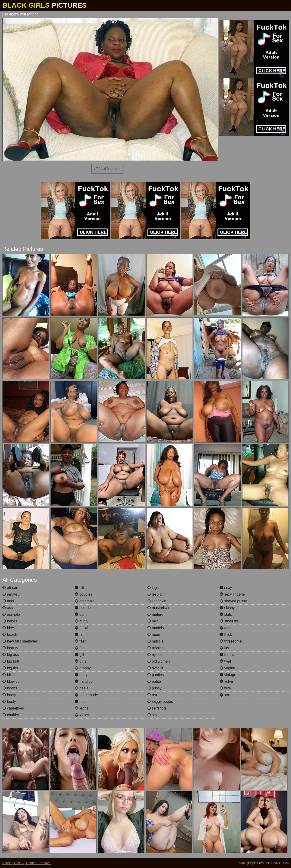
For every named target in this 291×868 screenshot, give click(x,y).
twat (225, 661)
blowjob (11, 681)
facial (81, 628)
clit (79, 588)
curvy (81, 621)
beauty (10, 648)
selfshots (157, 708)
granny (83, 668)
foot (80, 648)
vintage (228, 675)
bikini (9, 675)
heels (81, 688)
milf (152, 621)
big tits (10, 668)
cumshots (85, 608)
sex (152, 715)
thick (226, 635)
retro (153, 695)
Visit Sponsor (107, 169)
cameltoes (13, 708)
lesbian (155, 594)
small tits (229, 621)
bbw (8, 628)
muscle (155, 641)
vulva (226, 681)
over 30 (156, 668)
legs (153, 588)
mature (155, 614)
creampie (85, 601)
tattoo (227, 628)
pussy (154, 688)
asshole (11, 614)
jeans (81, 708)
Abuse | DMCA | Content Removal (27, 863)
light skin (157, 601)
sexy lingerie (232, 594)
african (10, 588)
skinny (227, 608)
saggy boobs (160, 702)
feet (80, 641)
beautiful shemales (20, 641)
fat (79, 635)
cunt (81, 614)
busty (9, 702)
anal (8, 601)
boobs (10, 688)
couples (83, 594)
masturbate (159, 608)
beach (10, 635)
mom (154, 635)
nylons (155, 655)
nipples (155, 648)
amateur (11, 594)
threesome (231, 641)
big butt (11, 661)
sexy (226, 588)
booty (9, 695)
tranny (227, 655)
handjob (84, 681)
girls (80, 661)
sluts (226, 614)
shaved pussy (233, 601)
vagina (227, 668)
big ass (11, 655)
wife (225, 688)
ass (8, 608)
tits (224, 648)
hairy (81, 675)
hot (80, 702)
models (156, 628)
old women (159, 661)
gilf (79, 655)
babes (10, 621)
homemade (86, 695)
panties (156, 675)
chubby (11, 715)
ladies (82, 715)
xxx (225, 695)
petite (154, 681)
